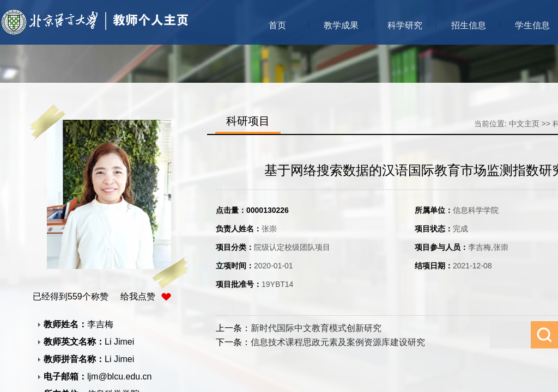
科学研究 (405, 25)
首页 (277, 25)
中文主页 (524, 124)
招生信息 (469, 25)
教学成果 (341, 25)
